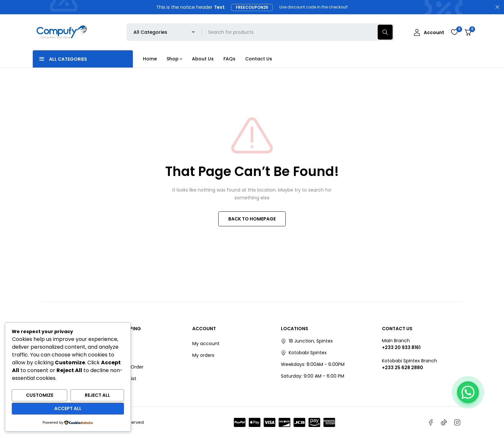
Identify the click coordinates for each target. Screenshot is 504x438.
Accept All (68, 408)
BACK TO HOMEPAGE (252, 219)
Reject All (97, 395)
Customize (40, 395)
